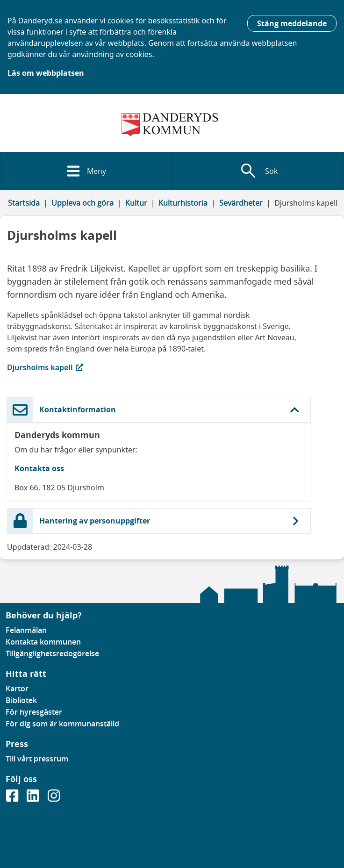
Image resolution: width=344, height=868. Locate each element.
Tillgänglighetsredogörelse (52, 653)
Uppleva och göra (82, 203)
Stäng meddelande (292, 23)
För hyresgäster (34, 712)
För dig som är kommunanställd (62, 724)
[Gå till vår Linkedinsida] (34, 798)
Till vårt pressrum (37, 759)
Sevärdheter (241, 203)
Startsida (24, 203)
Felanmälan (26, 630)
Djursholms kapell (59, 367)
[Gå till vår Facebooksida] (13, 798)
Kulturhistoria (183, 203)
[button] (159, 410)
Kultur (136, 203)
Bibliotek (21, 700)
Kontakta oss (39, 468)
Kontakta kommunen (43, 642)
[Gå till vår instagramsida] (54, 798)
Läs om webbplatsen (46, 73)
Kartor (17, 689)
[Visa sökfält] (258, 171)
